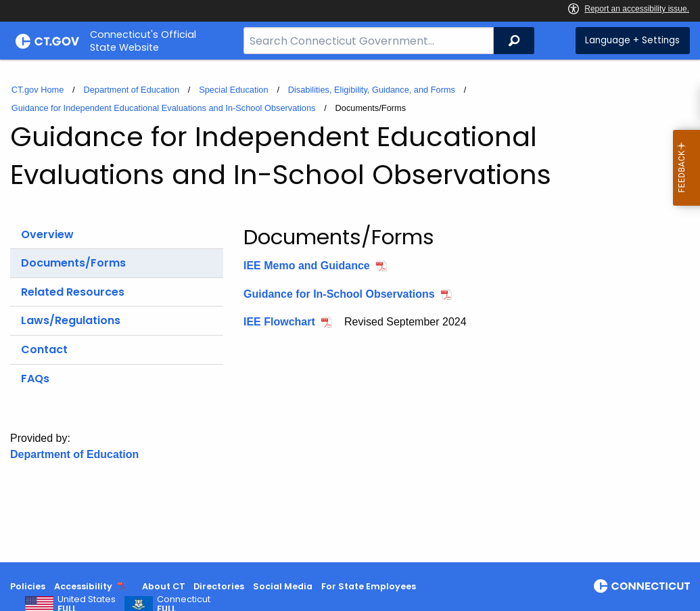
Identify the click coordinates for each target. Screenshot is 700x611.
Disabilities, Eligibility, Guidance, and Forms (372, 90)
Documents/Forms (73, 263)
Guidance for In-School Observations (339, 294)
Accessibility (83, 586)
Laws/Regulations (71, 320)
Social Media (283, 586)
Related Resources (73, 292)
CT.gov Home (38, 90)
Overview (47, 234)
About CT (164, 586)
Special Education (233, 90)
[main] (350, 311)
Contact (44, 349)
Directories (219, 586)
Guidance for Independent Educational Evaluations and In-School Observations (164, 108)
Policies (28, 586)
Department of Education (131, 90)
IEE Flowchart (279, 322)
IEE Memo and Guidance (307, 266)
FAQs (35, 379)
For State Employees (369, 586)
